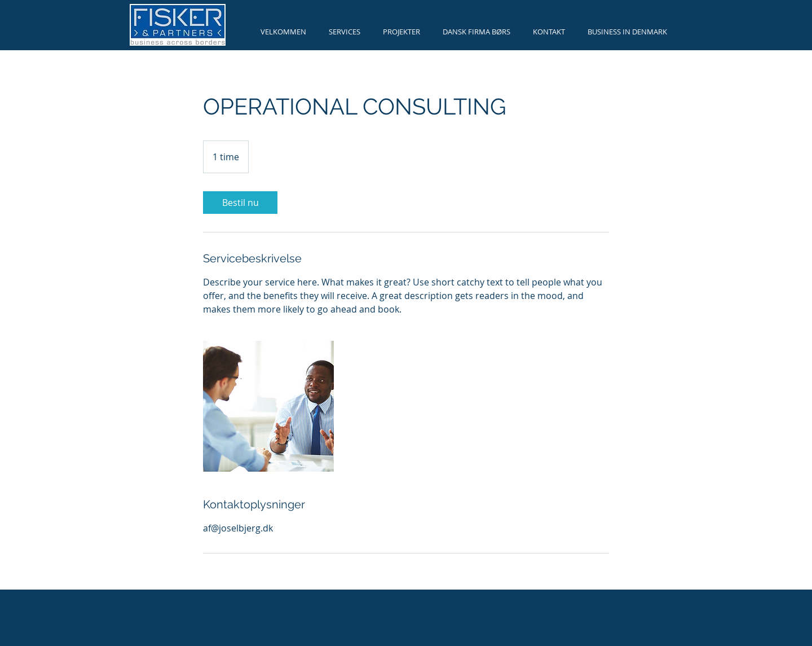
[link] (240, 203)
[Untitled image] (268, 406)
